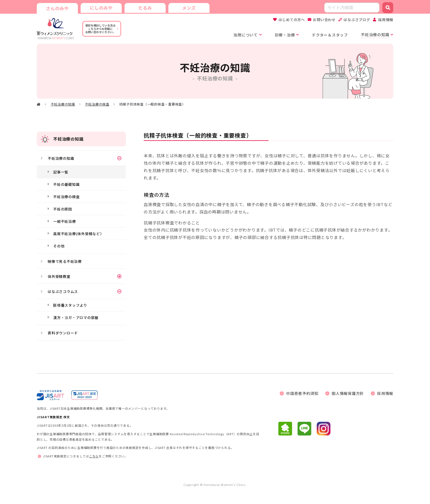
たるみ (145, 8)
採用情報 (386, 20)
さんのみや (57, 8)
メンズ (189, 8)
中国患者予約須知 (302, 393)
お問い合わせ (324, 20)
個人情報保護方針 (348, 393)
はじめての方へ (292, 20)
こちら (94, 456)
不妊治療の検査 (97, 104)
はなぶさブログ (357, 20)
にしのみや (101, 8)
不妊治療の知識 (63, 104)
